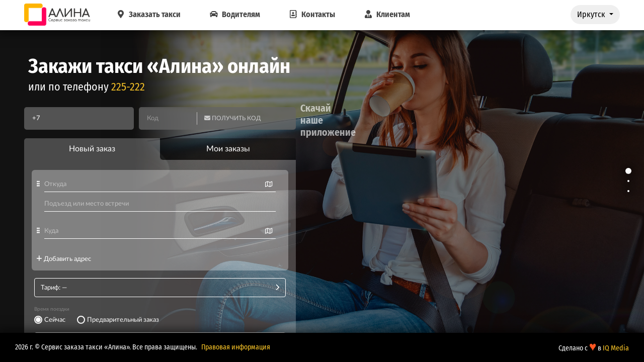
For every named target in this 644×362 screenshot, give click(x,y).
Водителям (234, 14)
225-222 (128, 87)
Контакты (311, 14)
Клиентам (386, 14)
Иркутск (592, 14)
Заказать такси (148, 14)
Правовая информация (236, 347)
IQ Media (616, 348)
